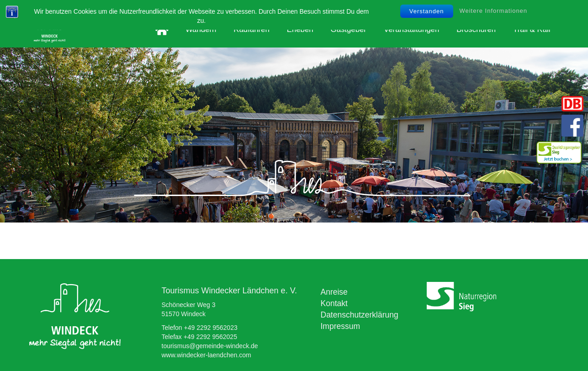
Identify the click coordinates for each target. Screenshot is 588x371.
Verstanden (427, 11)
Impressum (341, 326)
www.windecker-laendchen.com (207, 355)
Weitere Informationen (493, 11)
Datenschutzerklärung (360, 315)
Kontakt (334, 303)
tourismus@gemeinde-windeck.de (210, 346)
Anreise (334, 292)
